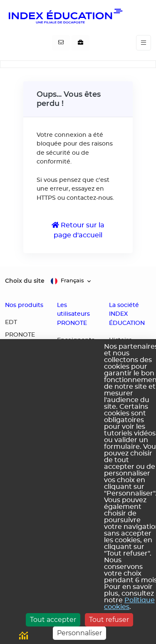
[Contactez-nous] (61, 43)
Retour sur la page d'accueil (78, 230)
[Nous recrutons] (80, 43)
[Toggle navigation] (144, 43)
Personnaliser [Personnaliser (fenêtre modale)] (79, 633)
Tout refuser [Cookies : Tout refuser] (109, 620)
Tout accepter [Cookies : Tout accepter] (53, 620)
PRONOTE (20, 335)
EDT (11, 322)
